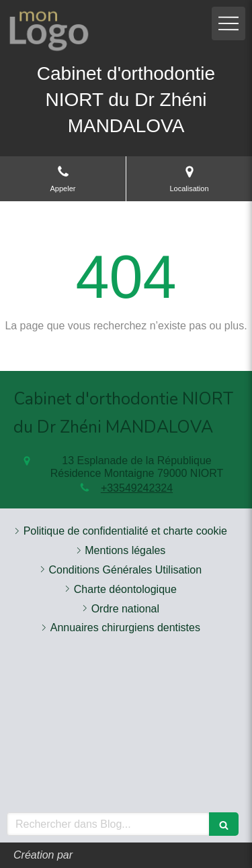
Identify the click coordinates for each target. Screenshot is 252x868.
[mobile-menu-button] (228, 23)
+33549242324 (137, 488)
